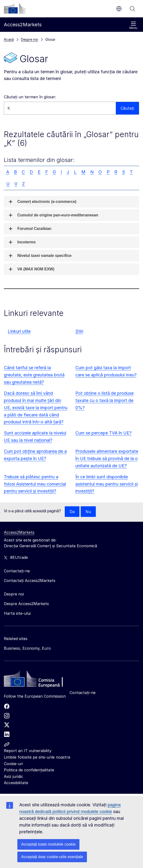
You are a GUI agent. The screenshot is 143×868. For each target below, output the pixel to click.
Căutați (132, 9)
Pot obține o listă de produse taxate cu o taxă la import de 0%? (104, 400)
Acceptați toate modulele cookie (48, 844)
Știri (79, 331)
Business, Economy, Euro (27, 648)
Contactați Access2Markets (30, 581)
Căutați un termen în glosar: (30, 97)
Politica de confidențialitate (29, 770)
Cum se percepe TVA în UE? (103, 433)
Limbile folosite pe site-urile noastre (37, 757)
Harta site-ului (17, 613)
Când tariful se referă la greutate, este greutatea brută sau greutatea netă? (34, 375)
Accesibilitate (16, 783)
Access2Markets (19, 532)
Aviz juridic (13, 776)
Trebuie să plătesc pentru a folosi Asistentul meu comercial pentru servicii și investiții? (35, 484)
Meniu (133, 25)
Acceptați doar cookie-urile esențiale (52, 857)
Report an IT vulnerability (28, 751)
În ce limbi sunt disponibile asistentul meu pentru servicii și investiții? (107, 484)
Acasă (9, 39)
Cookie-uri (13, 764)
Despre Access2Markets (26, 604)
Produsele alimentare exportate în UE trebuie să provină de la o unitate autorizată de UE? (107, 458)
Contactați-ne (83, 693)
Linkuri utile (19, 331)
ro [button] (119, 9)
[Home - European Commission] (39, 680)
